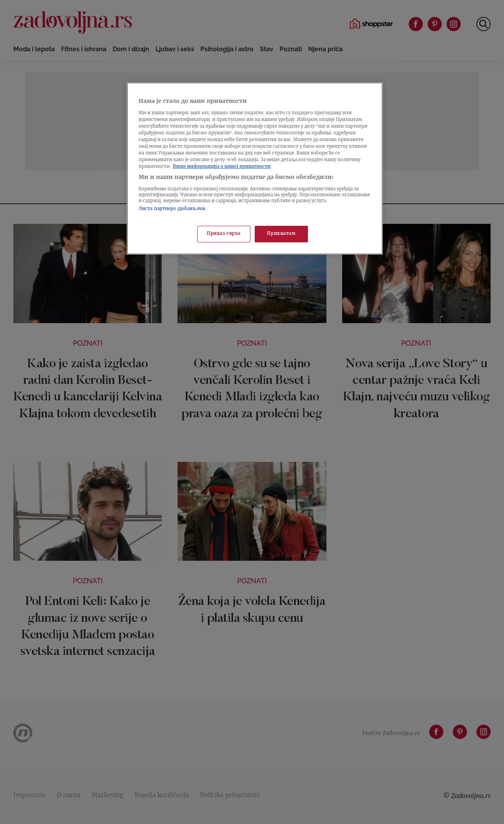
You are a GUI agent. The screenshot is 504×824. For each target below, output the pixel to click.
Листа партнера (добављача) (172, 209)
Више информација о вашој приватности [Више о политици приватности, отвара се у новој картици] (222, 167)
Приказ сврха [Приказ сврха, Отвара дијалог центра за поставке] (224, 234)
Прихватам (281, 234)
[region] (255, 168)
